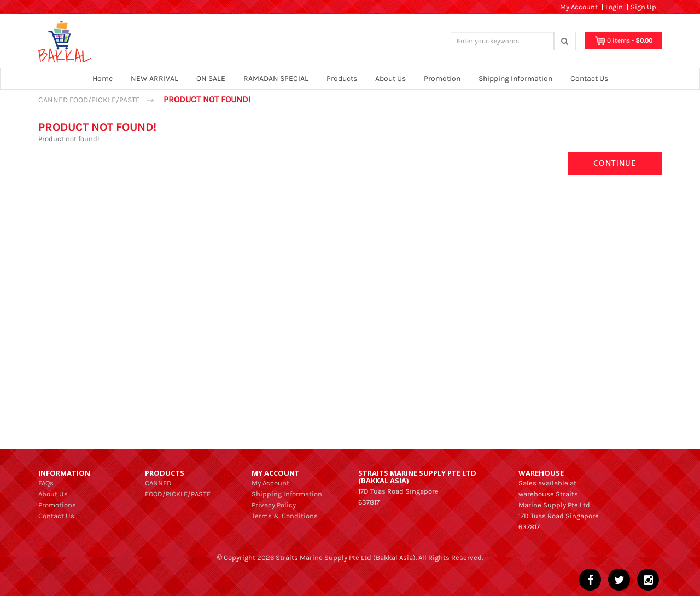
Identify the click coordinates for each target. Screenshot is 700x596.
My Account (270, 483)
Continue (615, 163)
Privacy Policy (274, 505)
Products (342, 79)
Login (614, 7)
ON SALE (211, 79)
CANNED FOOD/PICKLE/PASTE (89, 100)
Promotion (442, 79)
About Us (390, 79)
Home (103, 79)
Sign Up (643, 7)
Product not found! (207, 99)
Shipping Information (515, 79)
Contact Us (589, 79)
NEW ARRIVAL (154, 79)
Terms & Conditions (285, 516)
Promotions (57, 505)
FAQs (46, 483)
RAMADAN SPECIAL (276, 79)
